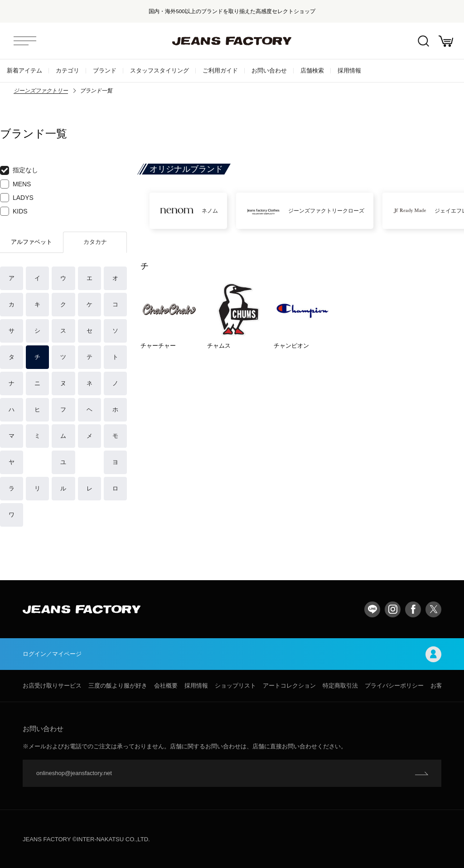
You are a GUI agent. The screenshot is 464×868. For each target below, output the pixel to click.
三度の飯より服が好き (118, 686)
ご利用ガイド (220, 70)
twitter (433, 609)
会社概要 (166, 686)
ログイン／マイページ (232, 654)
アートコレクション (289, 686)
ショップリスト (235, 686)
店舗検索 (312, 70)
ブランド (105, 70)
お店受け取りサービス (52, 686)
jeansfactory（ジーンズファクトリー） (232, 41)
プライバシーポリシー (394, 686)
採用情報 (349, 70)
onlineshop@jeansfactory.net (74, 773)
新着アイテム (24, 70)
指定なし (19, 170)
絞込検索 (423, 41)
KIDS (14, 211)
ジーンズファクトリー (41, 91)
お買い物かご (446, 41)
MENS (15, 184)
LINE (372, 609)
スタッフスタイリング (159, 70)
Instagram (393, 609)
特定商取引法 (340, 686)
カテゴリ (68, 70)
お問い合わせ (269, 70)
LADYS (17, 198)
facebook (413, 609)
